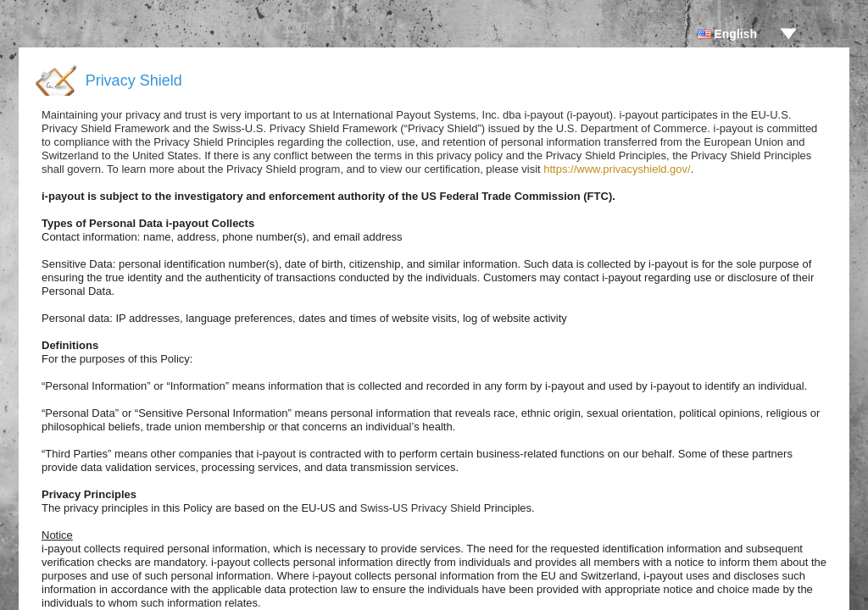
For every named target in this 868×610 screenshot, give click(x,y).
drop (788, 34)
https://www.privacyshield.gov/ (617, 169)
